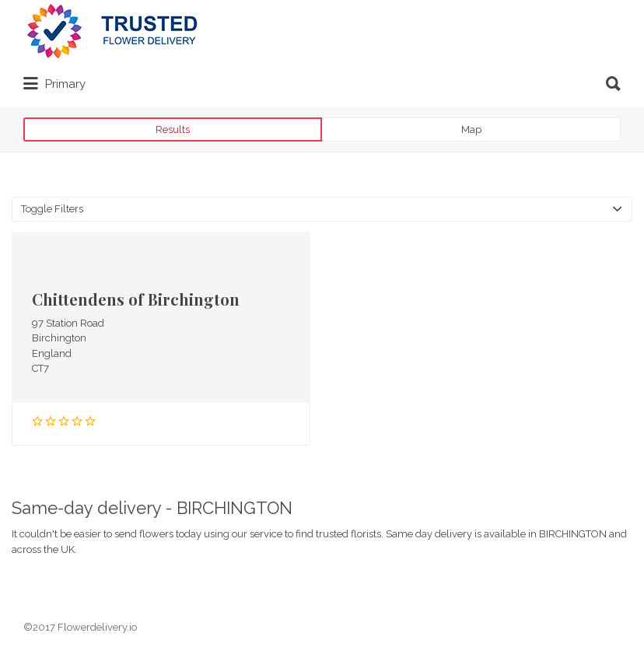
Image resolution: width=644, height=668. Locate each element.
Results (173, 129)
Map (471, 129)
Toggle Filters (52, 209)
